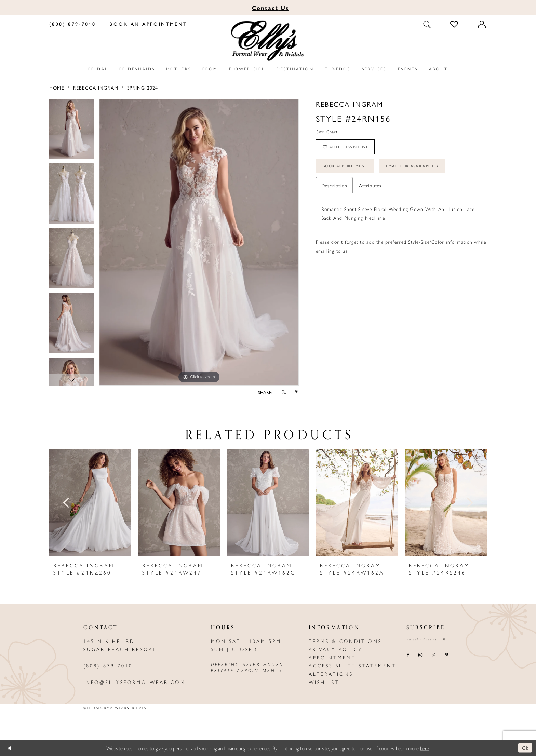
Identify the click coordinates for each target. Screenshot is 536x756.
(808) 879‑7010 (108, 665)
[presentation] (90, 503)
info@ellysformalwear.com (135, 682)
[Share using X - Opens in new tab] (284, 392)
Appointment (332, 657)
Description (334, 190)
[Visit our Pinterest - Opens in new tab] (446, 656)
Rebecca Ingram (96, 87)
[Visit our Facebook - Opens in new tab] (408, 656)
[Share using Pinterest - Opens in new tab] (297, 392)
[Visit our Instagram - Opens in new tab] (420, 656)
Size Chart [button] (328, 132)
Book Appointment (349, 170)
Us (271, 8)
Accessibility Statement (353, 665)
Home (57, 87)
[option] (72, 131)
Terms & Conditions (345, 641)
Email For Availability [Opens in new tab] (423, 170)
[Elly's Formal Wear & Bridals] (268, 41)
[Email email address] (429, 640)
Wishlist (324, 682)
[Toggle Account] (482, 24)
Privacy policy (336, 649)
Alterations (331, 674)
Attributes (370, 190)
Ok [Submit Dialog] (525, 748)
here (425, 748)
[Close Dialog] (10, 748)
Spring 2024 (143, 87)
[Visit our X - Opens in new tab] (433, 656)
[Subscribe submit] (449, 640)
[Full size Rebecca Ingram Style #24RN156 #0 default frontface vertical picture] (199, 242)
